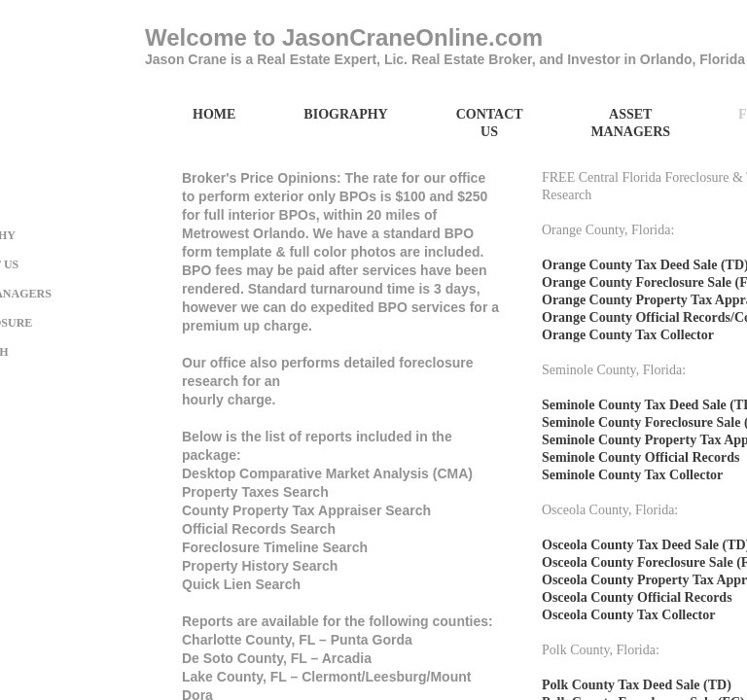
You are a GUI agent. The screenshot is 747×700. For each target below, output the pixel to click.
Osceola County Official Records (637, 597)
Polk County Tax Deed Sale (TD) (637, 685)
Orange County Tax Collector (628, 335)
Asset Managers (630, 123)
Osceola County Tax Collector (629, 615)
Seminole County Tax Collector (632, 475)
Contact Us (490, 123)
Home (214, 114)
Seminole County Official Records (640, 457)
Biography (345, 114)
